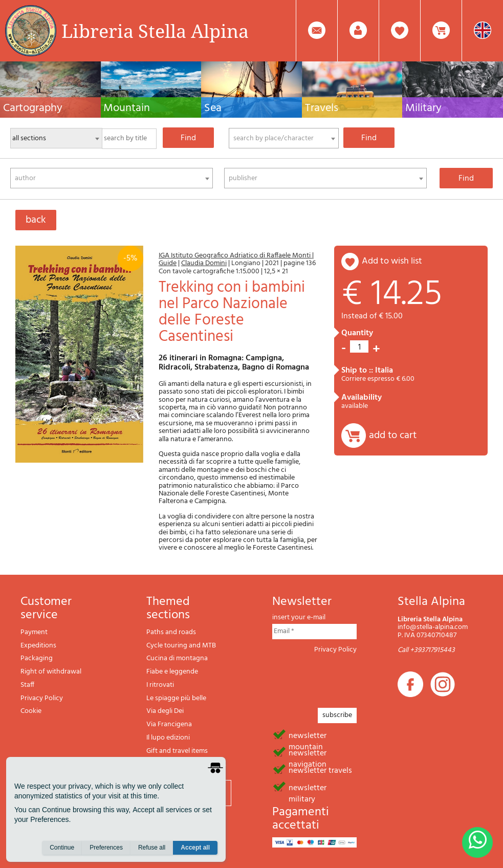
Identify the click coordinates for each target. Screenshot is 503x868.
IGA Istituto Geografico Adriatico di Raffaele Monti (235, 256)
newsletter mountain (308, 735)
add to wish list (392, 261)
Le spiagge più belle (176, 698)
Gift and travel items (177, 751)
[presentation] (350, 678)
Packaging (37, 658)
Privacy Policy (42, 698)
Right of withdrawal (51, 672)
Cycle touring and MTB (181, 646)
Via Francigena (169, 724)
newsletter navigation (308, 752)
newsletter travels (320, 770)
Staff (27, 685)
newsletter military (308, 787)
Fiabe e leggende (172, 672)
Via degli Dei (165, 711)
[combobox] (284, 138)
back (36, 220)
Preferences (106, 848)
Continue (62, 848)
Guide (168, 263)
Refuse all (152, 848)
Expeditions (38, 646)
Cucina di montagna (177, 658)
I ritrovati (160, 685)
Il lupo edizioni (168, 738)
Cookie (31, 711)
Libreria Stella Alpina (155, 31)
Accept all (195, 848)
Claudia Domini (204, 263)
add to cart (393, 436)
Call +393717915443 (426, 650)
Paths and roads (171, 632)
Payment (34, 632)
